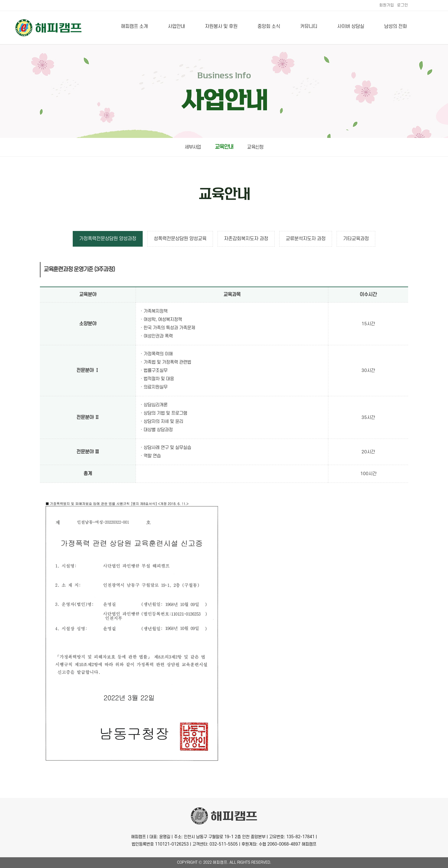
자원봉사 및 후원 (221, 26)
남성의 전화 (396, 26)
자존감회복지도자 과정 (246, 239)
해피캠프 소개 (134, 26)
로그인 (403, 5)
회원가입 (387, 5)
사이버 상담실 (351, 26)
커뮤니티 (309, 26)
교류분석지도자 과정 (306, 239)
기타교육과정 (356, 239)
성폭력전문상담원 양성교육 (180, 239)
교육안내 (224, 147)
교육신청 (255, 147)
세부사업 (193, 147)
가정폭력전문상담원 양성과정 (108, 239)
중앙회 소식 (269, 26)
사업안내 (176, 26)
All (233, 862)
